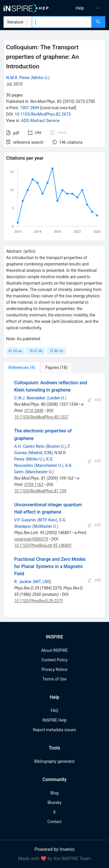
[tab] (22, 367)
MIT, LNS (42, 582)
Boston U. (56, 446)
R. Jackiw (23, 582)
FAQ (54, 711)
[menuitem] (80, 8)
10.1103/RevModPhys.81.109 (40, 491)
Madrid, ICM (40, 453)
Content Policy (54, 660)
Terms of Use (54, 679)
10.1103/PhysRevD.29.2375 (39, 601)
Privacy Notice (54, 669)
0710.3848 (34, 411)
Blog (55, 793)
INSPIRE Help (54, 720)
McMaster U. (45, 526)
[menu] (83, 8)
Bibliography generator (54, 761)
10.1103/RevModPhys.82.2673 (43, 114)
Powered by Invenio (55, 849)
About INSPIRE (54, 650)
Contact (54, 822)
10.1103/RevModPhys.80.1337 (41, 417)
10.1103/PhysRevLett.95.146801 (43, 545)
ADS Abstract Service (40, 121)
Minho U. (40, 78)
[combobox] (62, 22)
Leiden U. (57, 398)
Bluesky (54, 803)
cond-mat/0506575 (31, 539)
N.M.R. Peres (18, 78)
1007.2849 (30, 108)
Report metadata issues (54, 730)
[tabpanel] (54, 495)
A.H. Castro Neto (29, 446)
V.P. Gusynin (25, 520)
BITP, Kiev (47, 520)
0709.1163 (34, 485)
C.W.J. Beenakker (30, 398)
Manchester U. (49, 465)
